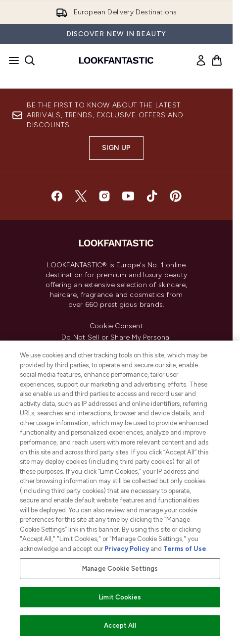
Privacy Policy (127, 549)
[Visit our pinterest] (176, 196)
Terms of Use (185, 549)
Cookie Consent (116, 326)
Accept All (120, 625)
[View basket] (217, 60)
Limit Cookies (120, 597)
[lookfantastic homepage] (116, 60)
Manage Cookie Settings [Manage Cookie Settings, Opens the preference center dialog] (120, 569)
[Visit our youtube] (128, 196)
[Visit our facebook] (57, 196)
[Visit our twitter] (81, 196)
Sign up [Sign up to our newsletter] (116, 148)
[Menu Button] (11, 60)
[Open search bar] (30, 60)
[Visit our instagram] (104, 196)
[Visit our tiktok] (152, 196)
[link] (201, 60)
